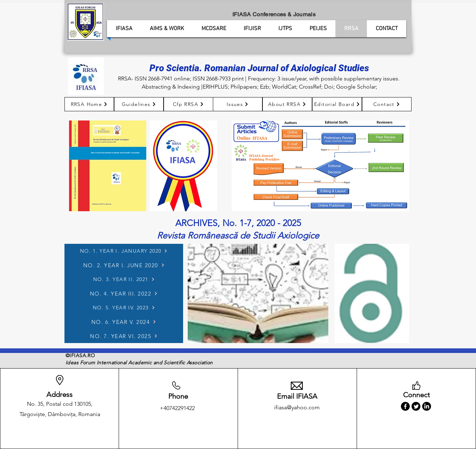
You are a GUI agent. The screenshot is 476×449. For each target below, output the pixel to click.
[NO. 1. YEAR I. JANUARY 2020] (124, 251)
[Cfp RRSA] (188, 104)
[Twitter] (416, 406)
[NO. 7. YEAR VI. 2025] (124, 336)
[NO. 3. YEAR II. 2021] (124, 279)
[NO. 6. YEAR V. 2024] (124, 322)
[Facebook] (405, 406)
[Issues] (238, 104)
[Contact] (387, 104)
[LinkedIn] (427, 406)
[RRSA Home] (89, 104)
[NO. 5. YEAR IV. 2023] (124, 308)
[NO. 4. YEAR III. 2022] (124, 293)
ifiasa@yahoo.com (297, 407)
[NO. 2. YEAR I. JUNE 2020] (124, 265)
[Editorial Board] (337, 104)
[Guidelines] (139, 104)
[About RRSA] (287, 104)
